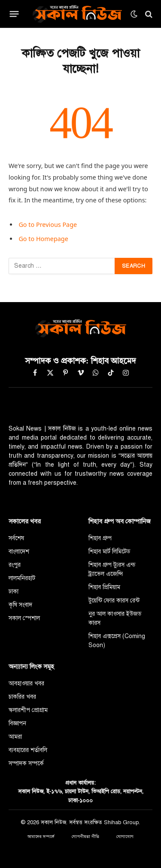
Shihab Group (121, 822)
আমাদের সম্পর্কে (41, 836)
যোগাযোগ (125, 836)
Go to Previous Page (48, 225)
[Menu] (14, 14)
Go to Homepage (43, 239)
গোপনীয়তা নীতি (85, 836)
